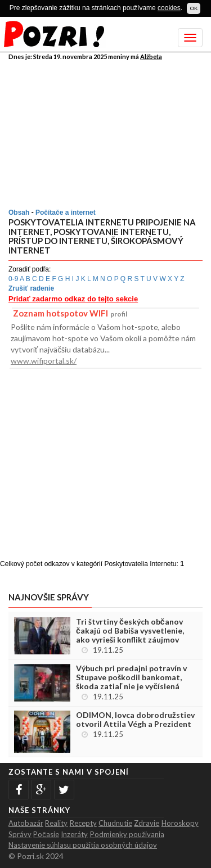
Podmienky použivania (127, 834)
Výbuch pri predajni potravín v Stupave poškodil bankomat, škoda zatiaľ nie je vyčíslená (131, 677)
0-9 (13, 279)
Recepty (83, 823)
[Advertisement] (107, 132)
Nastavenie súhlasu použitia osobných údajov (83, 845)
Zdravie (147, 823)
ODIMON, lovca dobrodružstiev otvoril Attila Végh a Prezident (135, 720)
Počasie (46, 834)
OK (194, 8)
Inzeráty (74, 834)
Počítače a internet (66, 213)
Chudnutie (115, 823)
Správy (20, 834)
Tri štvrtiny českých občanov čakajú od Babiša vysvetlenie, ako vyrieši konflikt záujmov (130, 631)
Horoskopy (180, 823)
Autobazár (26, 823)
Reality (56, 823)
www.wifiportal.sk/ (44, 361)
